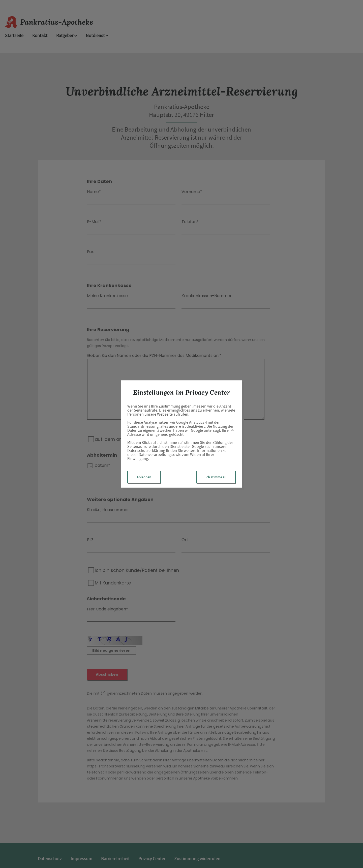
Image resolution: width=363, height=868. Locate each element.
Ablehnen (144, 477)
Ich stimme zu (216, 477)
